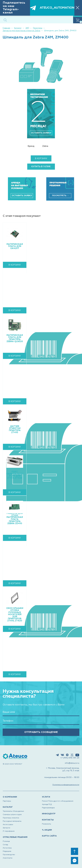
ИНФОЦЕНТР (49, 814)
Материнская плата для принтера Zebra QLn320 (15, 338)
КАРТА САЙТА (49, 836)
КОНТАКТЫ (48, 820)
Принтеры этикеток (11, 818)
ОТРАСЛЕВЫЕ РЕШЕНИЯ (15, 837)
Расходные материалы (12, 821)
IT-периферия (9, 831)
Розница (6, 841)
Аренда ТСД (47, 804)
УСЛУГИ (46, 797)
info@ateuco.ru (72, 763)
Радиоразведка (48, 808)
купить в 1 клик (41, 167)
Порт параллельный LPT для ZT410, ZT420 (15, 475)
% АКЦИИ (47, 830)
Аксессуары (8, 825)
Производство (9, 855)
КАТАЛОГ (8, 807)
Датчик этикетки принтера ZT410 (15, 429)
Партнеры (7, 801)
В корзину (41, 158)
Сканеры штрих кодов (12, 815)
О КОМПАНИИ (10, 797)
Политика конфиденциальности (66, 785)
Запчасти (6, 828)
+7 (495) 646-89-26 (70, 758)
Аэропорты (8, 858)
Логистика (7, 848)
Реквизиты (46, 824)
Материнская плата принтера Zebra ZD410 (15, 520)
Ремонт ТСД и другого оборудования (58, 801)
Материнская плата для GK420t (15, 246)
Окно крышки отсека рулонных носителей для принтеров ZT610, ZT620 (15, 614)
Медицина (7, 851)
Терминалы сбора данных (13, 811)
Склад (5, 845)
